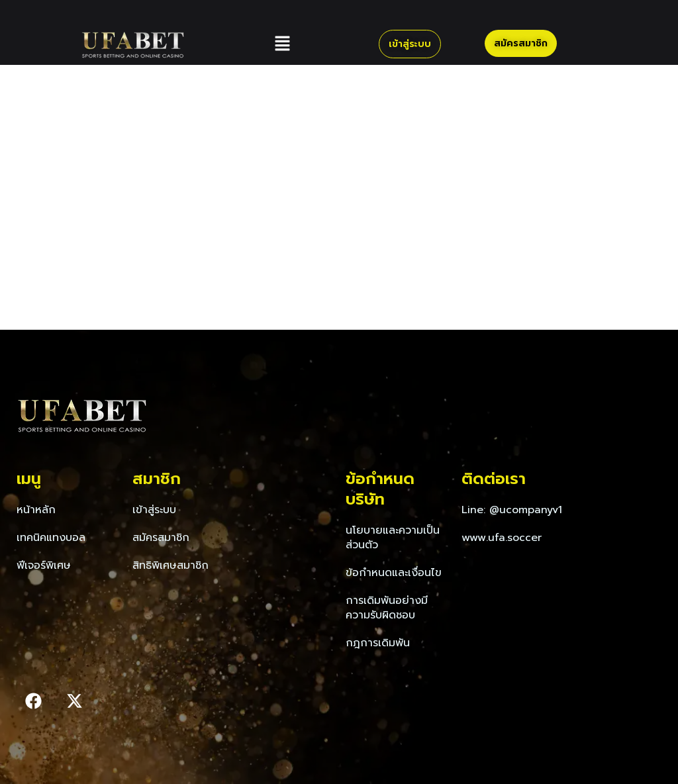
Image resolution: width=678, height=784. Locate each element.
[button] (282, 44)
